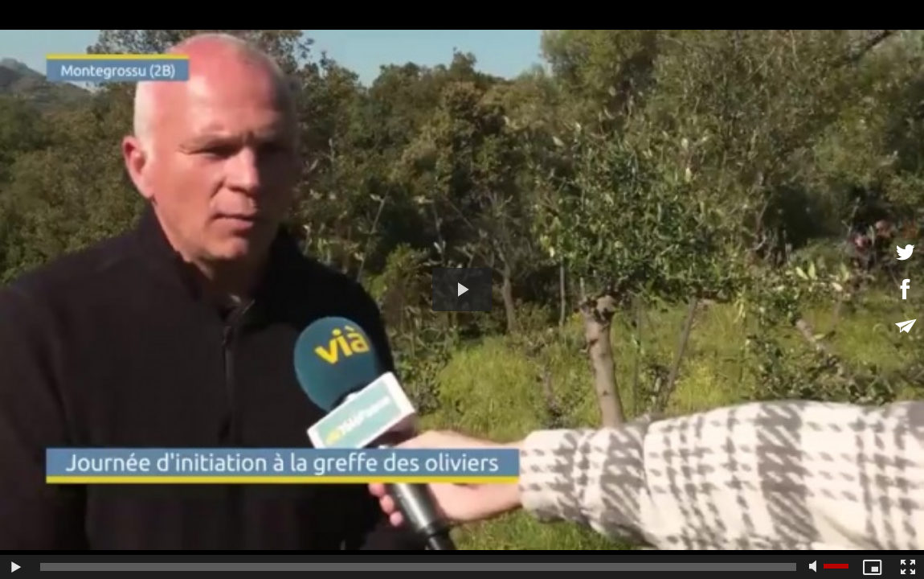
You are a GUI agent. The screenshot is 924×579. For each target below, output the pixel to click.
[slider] (418, 567)
